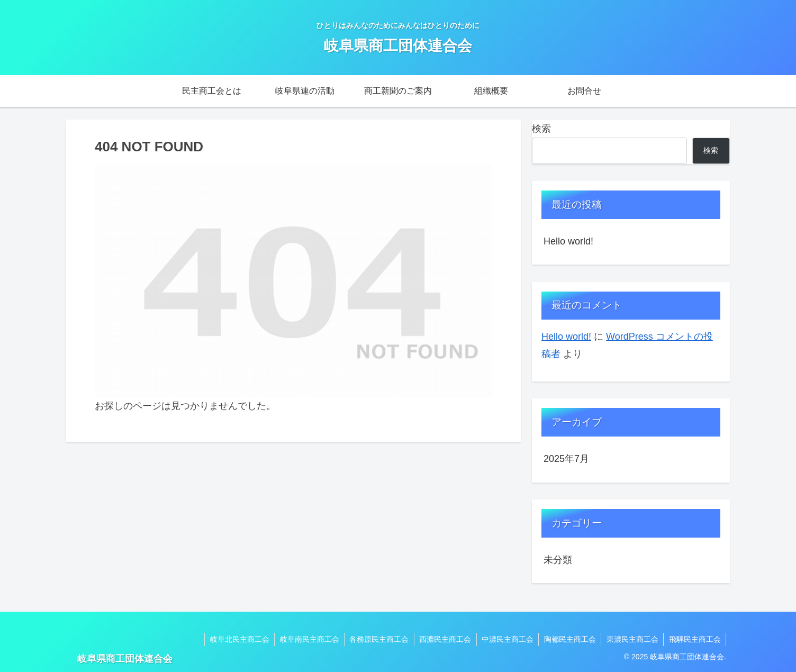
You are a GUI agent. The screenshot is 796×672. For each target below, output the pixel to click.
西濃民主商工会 (442, 639)
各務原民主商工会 (376, 639)
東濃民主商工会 (631, 639)
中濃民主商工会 (505, 639)
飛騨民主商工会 (694, 639)
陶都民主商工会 (568, 639)
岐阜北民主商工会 (235, 639)
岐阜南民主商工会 (305, 639)
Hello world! (568, 241)
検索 (541, 129)
